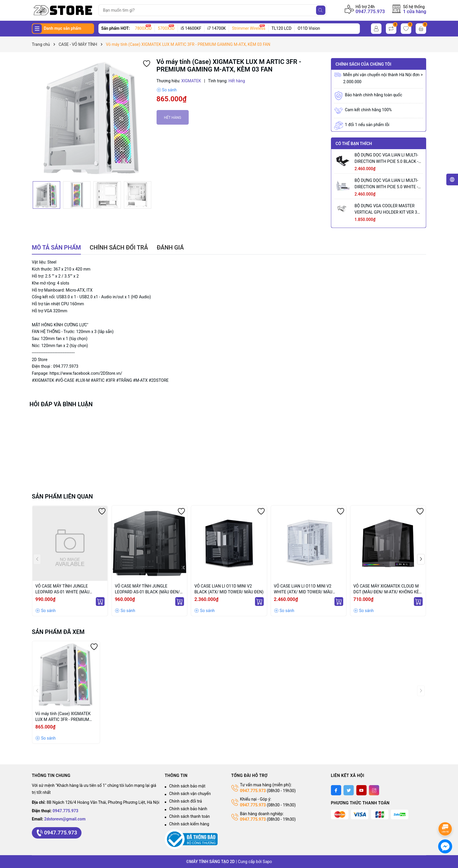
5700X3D (166, 28)
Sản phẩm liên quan (62, 496)
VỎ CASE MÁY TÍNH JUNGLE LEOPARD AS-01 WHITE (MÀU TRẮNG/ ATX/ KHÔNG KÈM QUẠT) (66, 589)
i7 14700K (217, 28)
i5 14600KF (191, 28)
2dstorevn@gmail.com (65, 819)
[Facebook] (336, 790)
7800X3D (143, 28)
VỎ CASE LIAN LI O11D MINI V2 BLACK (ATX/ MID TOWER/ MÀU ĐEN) (229, 589)
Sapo (267, 862)
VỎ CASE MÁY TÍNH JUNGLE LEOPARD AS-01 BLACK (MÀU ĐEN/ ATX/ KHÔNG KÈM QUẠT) (147, 589)
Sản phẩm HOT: (116, 28)
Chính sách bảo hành (188, 809)
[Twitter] (349, 790)
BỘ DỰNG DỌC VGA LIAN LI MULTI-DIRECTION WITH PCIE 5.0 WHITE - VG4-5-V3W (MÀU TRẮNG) (386, 184)
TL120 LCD (282, 28)
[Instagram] (374, 790)
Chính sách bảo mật (187, 786)
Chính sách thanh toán (189, 816)
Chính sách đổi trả (185, 801)
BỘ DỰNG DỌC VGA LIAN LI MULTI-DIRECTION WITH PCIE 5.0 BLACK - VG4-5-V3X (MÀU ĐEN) (386, 159)
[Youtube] (361, 790)
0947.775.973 (370, 12)
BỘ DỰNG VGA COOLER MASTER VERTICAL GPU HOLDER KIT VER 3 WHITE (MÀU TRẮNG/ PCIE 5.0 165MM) (386, 209)
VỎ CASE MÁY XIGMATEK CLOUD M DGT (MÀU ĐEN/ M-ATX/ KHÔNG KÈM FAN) (388, 589)
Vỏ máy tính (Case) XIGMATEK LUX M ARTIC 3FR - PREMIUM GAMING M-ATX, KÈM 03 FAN (63, 717)
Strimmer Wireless (249, 28)
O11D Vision (309, 28)
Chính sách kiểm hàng (189, 824)
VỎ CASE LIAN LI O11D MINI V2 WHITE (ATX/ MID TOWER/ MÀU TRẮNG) (303, 589)
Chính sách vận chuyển (190, 794)
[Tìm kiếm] (321, 10)
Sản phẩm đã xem (58, 632)
